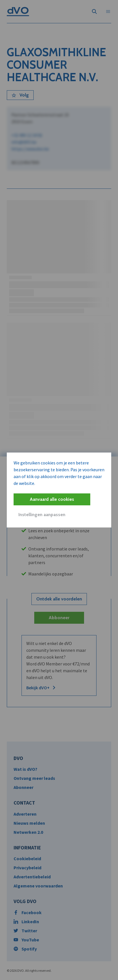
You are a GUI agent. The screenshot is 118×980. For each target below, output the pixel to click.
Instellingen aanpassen (42, 515)
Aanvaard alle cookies (52, 499)
